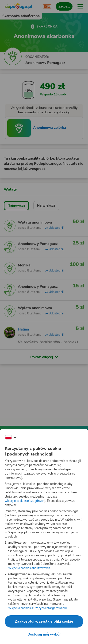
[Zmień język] (11, 437)
